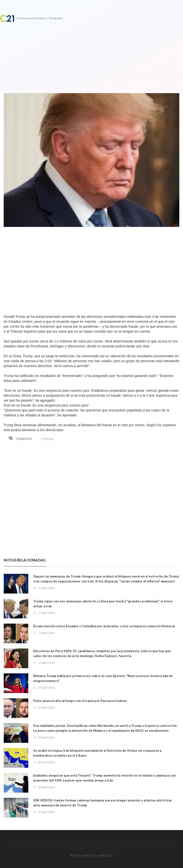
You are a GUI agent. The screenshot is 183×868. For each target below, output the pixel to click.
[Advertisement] (91, 269)
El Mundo (47, 439)
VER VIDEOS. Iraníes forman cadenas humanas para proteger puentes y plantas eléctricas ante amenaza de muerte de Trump (103, 803)
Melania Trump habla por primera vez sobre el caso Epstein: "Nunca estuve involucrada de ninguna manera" (103, 678)
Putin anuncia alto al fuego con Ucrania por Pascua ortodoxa (80, 701)
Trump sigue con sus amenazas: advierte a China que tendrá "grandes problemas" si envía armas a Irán (103, 604)
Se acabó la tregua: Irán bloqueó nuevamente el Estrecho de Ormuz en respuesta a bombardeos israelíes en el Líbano (97, 753)
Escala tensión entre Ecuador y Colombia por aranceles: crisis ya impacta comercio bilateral (104, 626)
